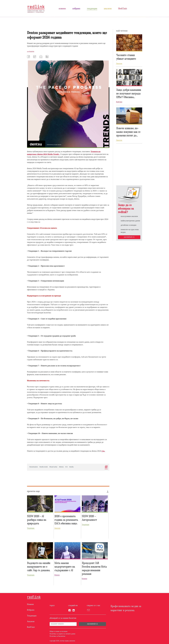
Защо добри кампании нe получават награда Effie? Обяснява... (129, 94)
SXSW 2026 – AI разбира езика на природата (37, 520)
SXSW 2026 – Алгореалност (89, 518)
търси (52, 605)
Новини (62, 8)
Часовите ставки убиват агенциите (126, 57)
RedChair (123, 8)
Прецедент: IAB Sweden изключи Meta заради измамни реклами (94, 569)
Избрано (76, 8)
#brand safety (53, 467)
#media (71, 467)
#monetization (34, 467)
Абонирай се (129, 237)
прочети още (33, 491)
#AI (66, 467)
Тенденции (92, 8)
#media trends (44, 467)
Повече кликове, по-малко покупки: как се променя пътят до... (128, 132)
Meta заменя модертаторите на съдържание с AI (65, 567)
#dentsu (61, 467)
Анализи (108, 8)
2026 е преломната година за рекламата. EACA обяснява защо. (66, 520)
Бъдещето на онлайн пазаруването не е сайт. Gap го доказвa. (39, 567)
